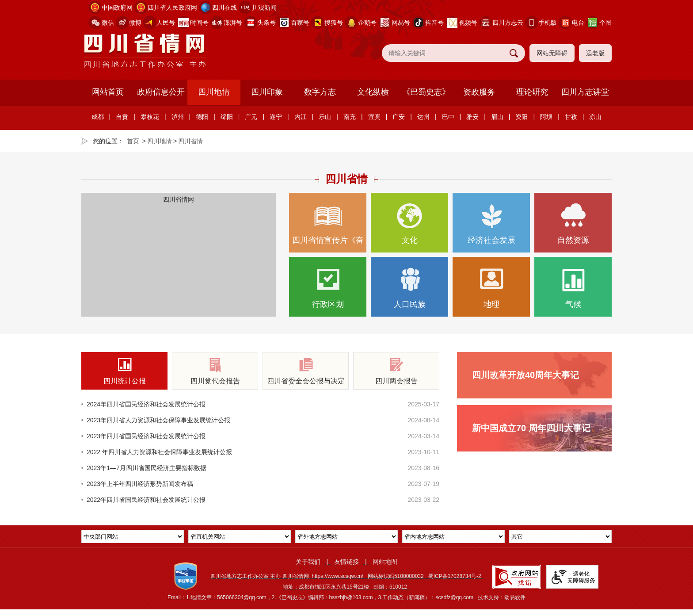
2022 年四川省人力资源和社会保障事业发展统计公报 (159, 452)
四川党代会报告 (215, 371)
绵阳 (227, 117)
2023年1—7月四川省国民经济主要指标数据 (147, 468)
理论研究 (532, 92)
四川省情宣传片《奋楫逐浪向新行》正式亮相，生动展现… (328, 228)
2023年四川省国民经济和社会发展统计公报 (146, 436)
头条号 (267, 23)
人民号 (166, 23)
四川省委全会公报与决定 (306, 371)
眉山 (497, 117)
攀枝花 (150, 117)
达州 (423, 117)
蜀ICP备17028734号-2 (455, 576)
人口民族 (409, 288)
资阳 (522, 117)
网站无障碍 (552, 53)
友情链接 (346, 562)
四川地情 (214, 92)
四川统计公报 (124, 371)
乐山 (325, 117)
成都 (98, 117)
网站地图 (385, 562)
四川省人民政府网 (172, 8)
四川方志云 (508, 23)
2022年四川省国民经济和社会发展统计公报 (146, 500)
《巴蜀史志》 (426, 92)
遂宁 (276, 117)
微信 (108, 23)
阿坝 (546, 117)
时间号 (199, 23)
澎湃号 (233, 23)
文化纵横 (373, 92)
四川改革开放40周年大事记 (525, 375)
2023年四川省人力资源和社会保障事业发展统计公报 (158, 420)
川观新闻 (264, 8)
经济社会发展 (491, 224)
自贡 (122, 117)
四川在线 (225, 8)
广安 (399, 117)
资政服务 (479, 92)
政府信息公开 (161, 92)
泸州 (178, 117)
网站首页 (108, 92)
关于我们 (308, 562)
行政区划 (328, 288)
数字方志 (320, 92)
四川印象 (267, 92)
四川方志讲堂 (585, 92)
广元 (251, 117)
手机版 (548, 23)
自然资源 (573, 224)
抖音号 (434, 23)
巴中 (448, 117)
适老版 (595, 53)
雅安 (472, 117)
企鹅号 (367, 23)
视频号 (468, 23)
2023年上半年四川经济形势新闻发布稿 (140, 484)
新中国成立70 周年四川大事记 (531, 428)
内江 (301, 117)
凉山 (595, 117)
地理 (491, 288)
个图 (605, 23)
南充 (350, 117)
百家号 (300, 23)
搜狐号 (334, 23)
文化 (409, 224)
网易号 (401, 23)
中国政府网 (117, 8)
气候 (573, 288)
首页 (133, 141)
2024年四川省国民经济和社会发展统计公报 (146, 404)
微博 (135, 23)
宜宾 (374, 117)
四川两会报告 (396, 371)
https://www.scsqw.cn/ (337, 576)
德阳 (202, 117)
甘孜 (571, 117)
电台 (578, 23)
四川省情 (190, 141)
